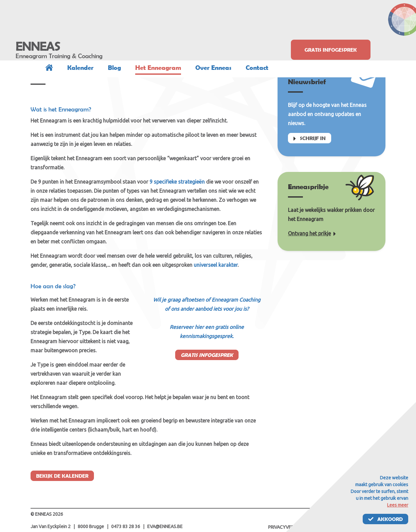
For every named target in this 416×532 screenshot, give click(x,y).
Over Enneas (213, 68)
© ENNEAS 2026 (47, 514)
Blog (114, 68)
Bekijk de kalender (62, 476)
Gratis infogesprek (331, 50)
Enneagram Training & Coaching (59, 56)
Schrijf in (310, 139)
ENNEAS (38, 46)
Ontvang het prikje (312, 233)
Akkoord (385, 519)
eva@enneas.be (165, 526)
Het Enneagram (158, 68)
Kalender (80, 68)
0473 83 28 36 (126, 526)
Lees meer (398, 505)
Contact (257, 68)
